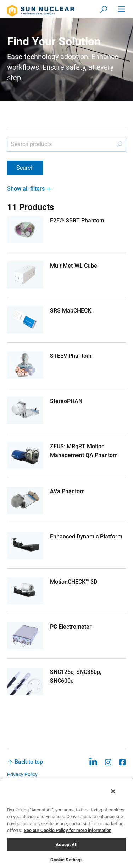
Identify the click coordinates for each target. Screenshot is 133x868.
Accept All (66, 844)
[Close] (113, 791)
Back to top (29, 762)
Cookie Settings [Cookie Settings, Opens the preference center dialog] (67, 860)
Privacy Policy (22, 774)
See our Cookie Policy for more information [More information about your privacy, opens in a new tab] (68, 830)
